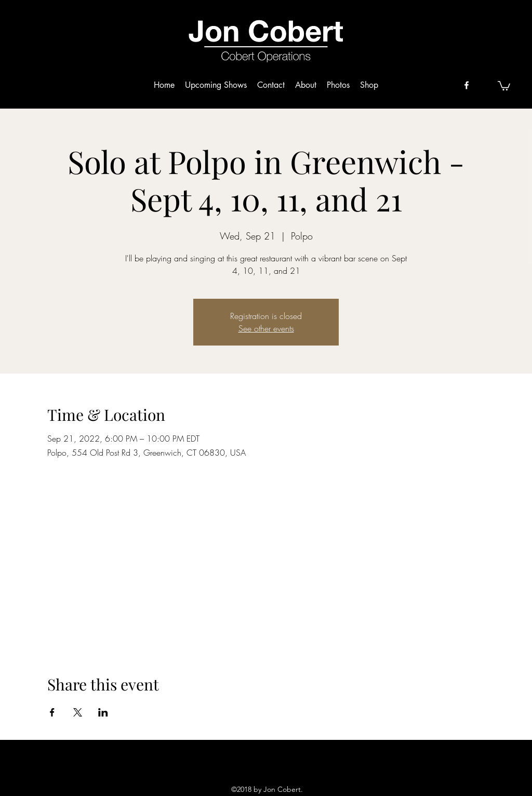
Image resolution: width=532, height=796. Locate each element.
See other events (266, 328)
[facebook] (467, 85)
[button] (504, 85)
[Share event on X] (78, 712)
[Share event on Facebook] (52, 712)
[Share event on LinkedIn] (103, 712)
